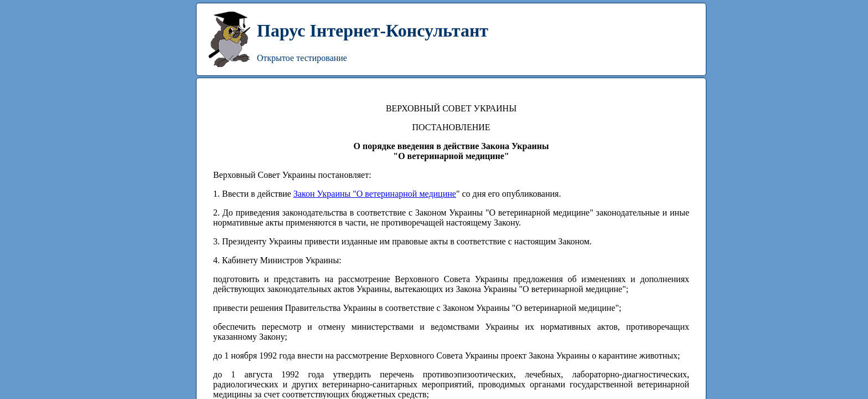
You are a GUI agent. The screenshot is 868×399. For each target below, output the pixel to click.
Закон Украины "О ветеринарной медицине (375, 194)
